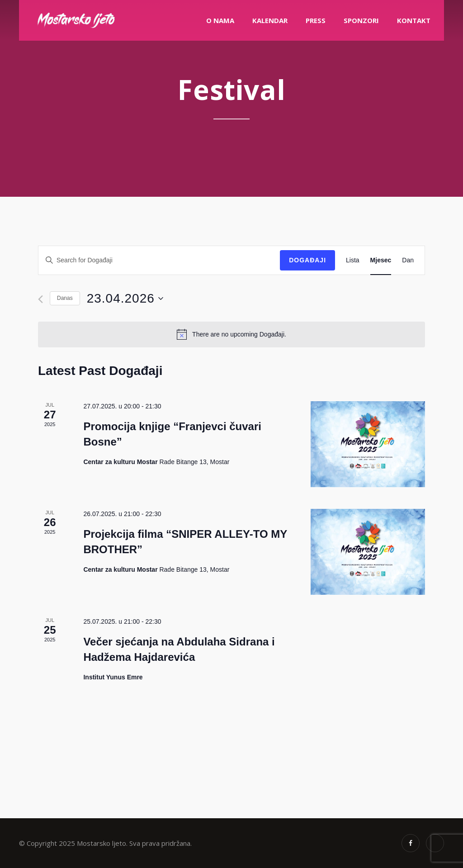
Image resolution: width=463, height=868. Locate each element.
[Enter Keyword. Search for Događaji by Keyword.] (159, 260)
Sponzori (361, 20)
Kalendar (270, 20)
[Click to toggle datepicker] (125, 299)
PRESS (316, 20)
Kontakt (414, 20)
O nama (220, 20)
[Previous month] (40, 299)
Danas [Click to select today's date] (65, 298)
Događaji (307, 260)
